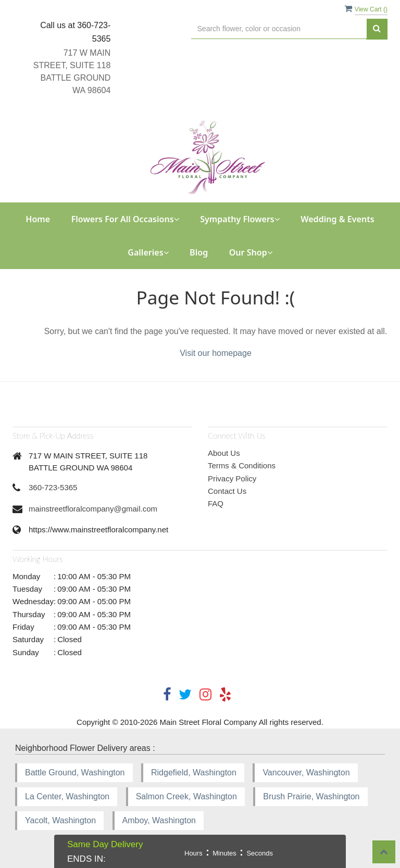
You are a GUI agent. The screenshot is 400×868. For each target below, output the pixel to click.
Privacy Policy (232, 478)
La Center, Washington (67, 796)
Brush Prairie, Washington (311, 796)
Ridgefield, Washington (194, 773)
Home (38, 219)
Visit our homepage (216, 353)
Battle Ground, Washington (75, 773)
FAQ (216, 503)
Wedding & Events (337, 219)
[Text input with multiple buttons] (279, 29)
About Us (224, 453)
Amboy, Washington (159, 820)
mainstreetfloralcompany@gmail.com (93, 509)
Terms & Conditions (242, 465)
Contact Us (227, 491)
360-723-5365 (53, 487)
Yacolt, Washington (60, 820)
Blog (199, 252)
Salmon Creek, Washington (186, 796)
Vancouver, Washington (306, 773)
